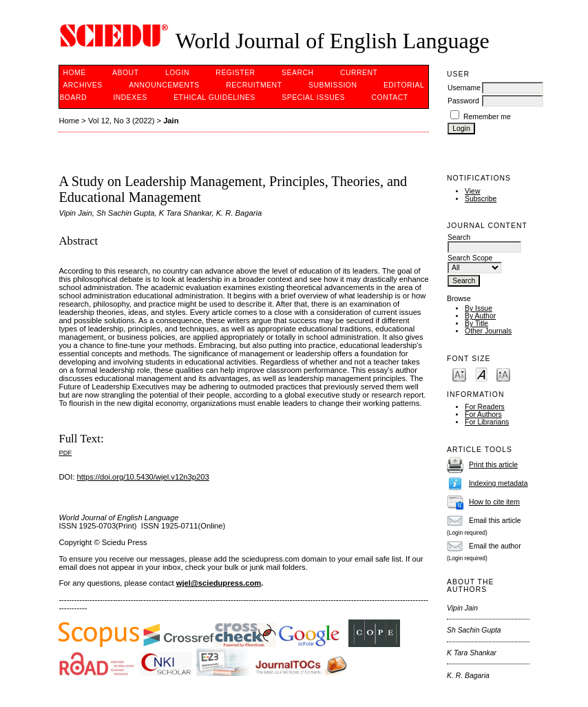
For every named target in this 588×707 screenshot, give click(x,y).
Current (359, 73)
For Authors (483, 414)
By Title (476, 324)
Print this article (493, 465)
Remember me (487, 117)
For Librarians (487, 422)
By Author (480, 316)
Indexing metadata (498, 483)
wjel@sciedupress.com (219, 583)
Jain (171, 121)
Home (74, 73)
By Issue (479, 308)
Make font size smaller (459, 374)
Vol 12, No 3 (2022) (121, 121)
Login (177, 73)
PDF (65, 452)
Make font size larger (503, 374)
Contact (390, 98)
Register (235, 73)
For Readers (485, 407)
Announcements (164, 85)
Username (464, 88)
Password (463, 101)
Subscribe (481, 199)
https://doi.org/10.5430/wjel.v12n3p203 (143, 477)
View (472, 191)
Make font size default (481, 374)
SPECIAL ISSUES (313, 98)
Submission (333, 85)
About (125, 73)
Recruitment (254, 85)
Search (297, 73)
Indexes (130, 98)
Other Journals (488, 331)
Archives (82, 85)
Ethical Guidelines (214, 98)
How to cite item (494, 502)
